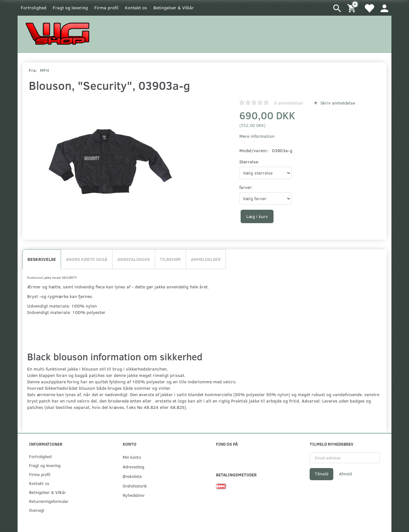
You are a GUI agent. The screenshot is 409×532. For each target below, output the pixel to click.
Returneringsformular (49, 501)
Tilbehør (170, 259)
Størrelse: (249, 162)
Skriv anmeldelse (337, 103)
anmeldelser (289, 103)
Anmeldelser (206, 259)
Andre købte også (87, 259)
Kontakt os (136, 8)
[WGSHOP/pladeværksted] (59, 33)
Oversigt (37, 510)
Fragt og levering (70, 8)
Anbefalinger (134, 259)
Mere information (257, 136)
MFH (44, 70)
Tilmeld (321, 474)
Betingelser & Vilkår (174, 8)
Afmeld (345, 474)
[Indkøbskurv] (352, 8)
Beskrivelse (42, 259)
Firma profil (106, 8)
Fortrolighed (34, 8)
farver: (246, 187)
